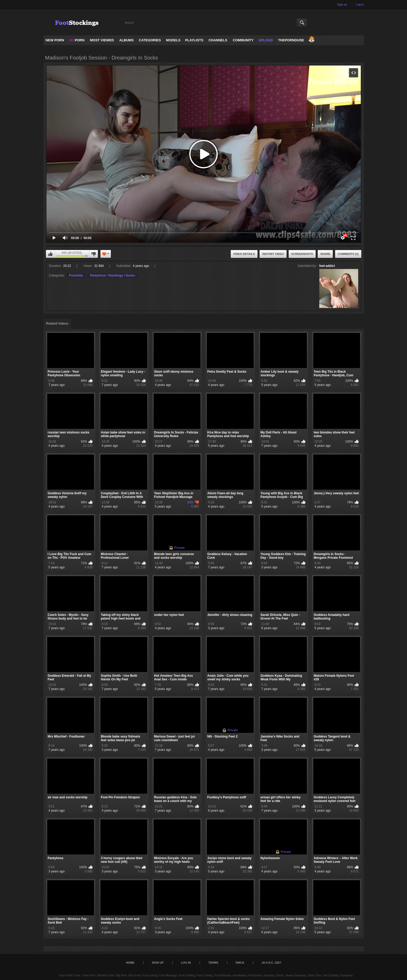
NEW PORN (55, 40)
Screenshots (302, 254)
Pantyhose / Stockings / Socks (113, 275)
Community (243, 40)
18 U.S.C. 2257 (271, 963)
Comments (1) (348, 254)
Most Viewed (102, 40)
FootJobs (76, 275)
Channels (218, 40)
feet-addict (327, 266)
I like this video (50, 254)
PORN (77, 40)
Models (173, 40)
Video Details (244, 254)
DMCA (240, 963)
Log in (360, 4)
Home (130, 963)
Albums (127, 40)
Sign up (342, 4)
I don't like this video (93, 254)
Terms (213, 963)
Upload (266, 40)
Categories (150, 40)
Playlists (194, 40)
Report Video (273, 254)
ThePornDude (291, 40)
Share (325, 254)
